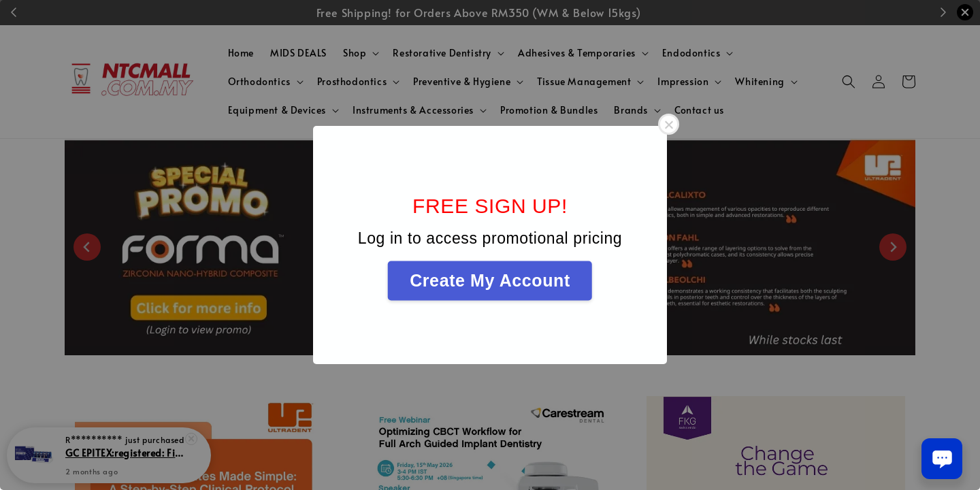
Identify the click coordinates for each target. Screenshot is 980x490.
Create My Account (490, 280)
